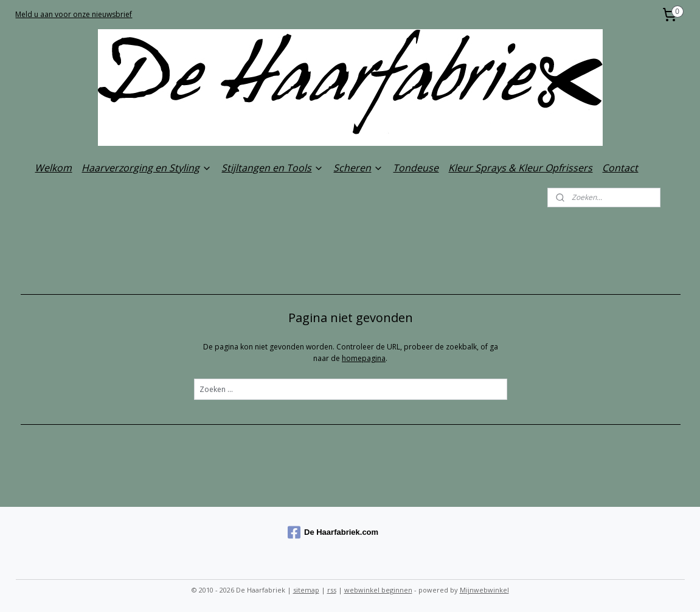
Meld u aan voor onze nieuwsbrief (74, 14)
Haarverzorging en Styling (147, 168)
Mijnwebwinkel (484, 590)
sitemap (306, 590)
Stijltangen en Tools (272, 168)
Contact (620, 168)
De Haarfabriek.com (333, 532)
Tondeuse (416, 168)
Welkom (53, 168)
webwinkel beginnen (378, 590)
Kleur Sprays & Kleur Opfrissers (520, 168)
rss (332, 590)
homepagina (364, 358)
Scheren (358, 168)
